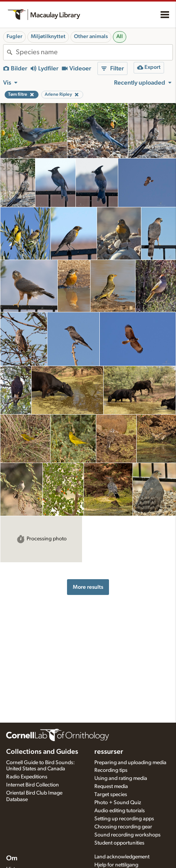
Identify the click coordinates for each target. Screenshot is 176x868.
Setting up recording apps (124, 819)
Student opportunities (119, 843)
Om (12, 858)
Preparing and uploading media (130, 763)
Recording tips (111, 770)
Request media (111, 786)
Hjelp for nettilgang (116, 865)
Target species (111, 795)
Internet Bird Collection (33, 785)
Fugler (14, 37)
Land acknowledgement (122, 857)
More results (88, 587)
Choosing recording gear (123, 827)
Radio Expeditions (27, 777)
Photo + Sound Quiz (118, 803)
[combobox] (94, 52)
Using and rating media (121, 778)
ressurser (109, 752)
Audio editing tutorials (120, 811)
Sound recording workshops (127, 835)
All (120, 37)
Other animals (91, 37)
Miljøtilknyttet (48, 37)
